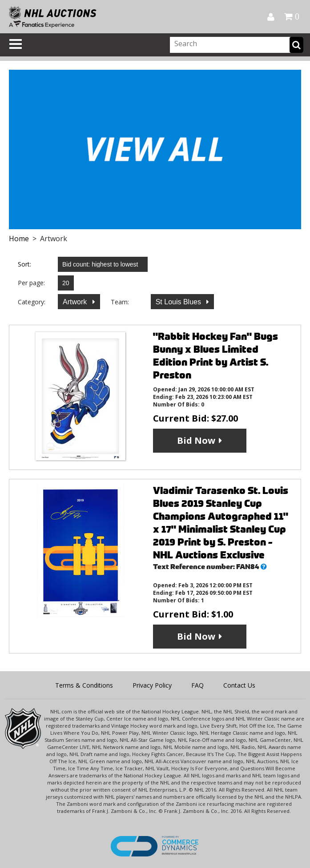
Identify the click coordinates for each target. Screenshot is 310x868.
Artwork (76, 302)
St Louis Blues (179, 302)
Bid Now (196, 440)
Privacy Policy (152, 685)
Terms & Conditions (84, 685)
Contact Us (239, 685)
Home (19, 239)
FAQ (197, 685)
